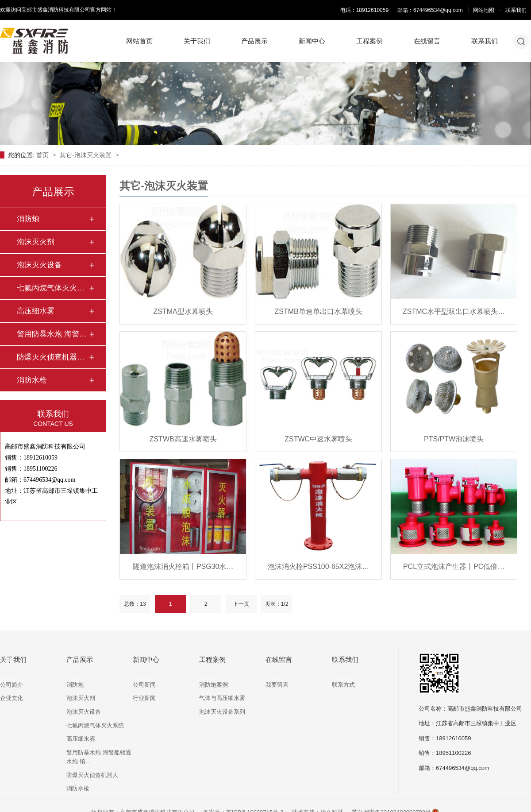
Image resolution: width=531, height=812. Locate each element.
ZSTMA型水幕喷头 (183, 311)
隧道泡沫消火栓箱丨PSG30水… (183, 566)
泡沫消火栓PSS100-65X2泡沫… (318, 566)
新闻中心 (312, 41)
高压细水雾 (36, 311)
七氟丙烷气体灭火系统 (95, 725)
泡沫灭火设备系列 (222, 712)
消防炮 (28, 219)
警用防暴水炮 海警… (52, 334)
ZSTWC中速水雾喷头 (318, 439)
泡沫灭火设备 (39, 265)
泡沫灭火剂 (36, 242)
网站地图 (484, 10)
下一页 (241, 604)
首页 (43, 155)
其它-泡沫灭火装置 (87, 155)
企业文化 (12, 698)
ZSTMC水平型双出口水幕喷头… (454, 311)
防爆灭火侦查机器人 (92, 775)
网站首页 (139, 41)
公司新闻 (144, 685)
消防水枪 (32, 380)
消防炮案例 (214, 685)
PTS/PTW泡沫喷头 (454, 439)
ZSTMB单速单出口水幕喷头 (319, 311)
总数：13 (135, 604)
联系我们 (516, 10)
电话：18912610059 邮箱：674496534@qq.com (402, 10)
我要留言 (277, 685)
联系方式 (343, 685)
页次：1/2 (277, 604)
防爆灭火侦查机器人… (53, 357)
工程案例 (369, 41)
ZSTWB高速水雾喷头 (183, 439)
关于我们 (197, 41)
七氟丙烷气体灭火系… (53, 288)
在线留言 (427, 41)
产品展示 (254, 41)
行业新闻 (144, 698)
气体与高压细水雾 (222, 698)
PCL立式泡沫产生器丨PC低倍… (454, 566)
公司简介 (12, 685)
